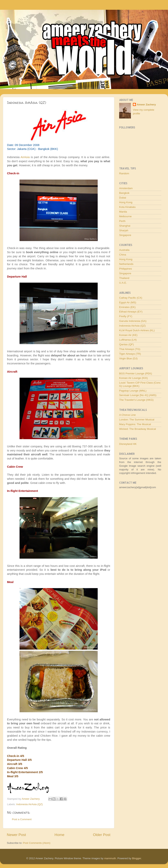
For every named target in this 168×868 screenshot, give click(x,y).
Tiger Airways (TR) (130, 354)
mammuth (110, 858)
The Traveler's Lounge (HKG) (136, 400)
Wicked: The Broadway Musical (138, 429)
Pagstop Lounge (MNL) (133, 391)
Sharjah (124, 230)
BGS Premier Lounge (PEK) (136, 373)
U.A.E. (123, 283)
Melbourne (125, 216)
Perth (122, 221)
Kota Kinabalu (127, 207)
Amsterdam (126, 188)
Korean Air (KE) (128, 335)
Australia (124, 250)
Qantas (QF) (126, 344)
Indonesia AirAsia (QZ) (29, 804)
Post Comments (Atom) (37, 843)
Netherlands (126, 264)
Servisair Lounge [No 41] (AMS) (138, 395)
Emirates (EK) (127, 307)
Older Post (102, 835)
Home (59, 835)
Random (124, 173)
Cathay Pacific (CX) (131, 298)
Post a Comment (22, 819)
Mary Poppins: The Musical (135, 424)
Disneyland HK (128, 444)
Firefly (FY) (126, 316)
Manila (123, 212)
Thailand (124, 278)
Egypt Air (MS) (128, 302)
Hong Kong (126, 202)
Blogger (137, 858)
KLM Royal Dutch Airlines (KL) (137, 330)
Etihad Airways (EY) (131, 312)
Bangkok (124, 193)
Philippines (126, 269)
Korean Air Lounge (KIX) (133, 378)
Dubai (123, 198)
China (123, 255)
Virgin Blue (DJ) (128, 358)
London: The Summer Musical (137, 420)
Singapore (125, 235)
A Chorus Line (127, 415)
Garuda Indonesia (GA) (133, 321)
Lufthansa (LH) (128, 340)
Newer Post (16, 835)
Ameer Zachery (146, 105)
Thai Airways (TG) (130, 349)
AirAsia (25, 157)
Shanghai (125, 226)
